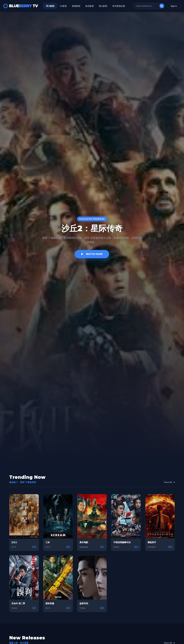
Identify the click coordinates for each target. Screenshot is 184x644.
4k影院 (63, 6)
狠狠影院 (76, 6)
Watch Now (92, 254)
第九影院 (103, 6)
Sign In (174, 6)
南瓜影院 (90, 6)
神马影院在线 (119, 6)
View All (169, 482)
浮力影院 (50, 6)
